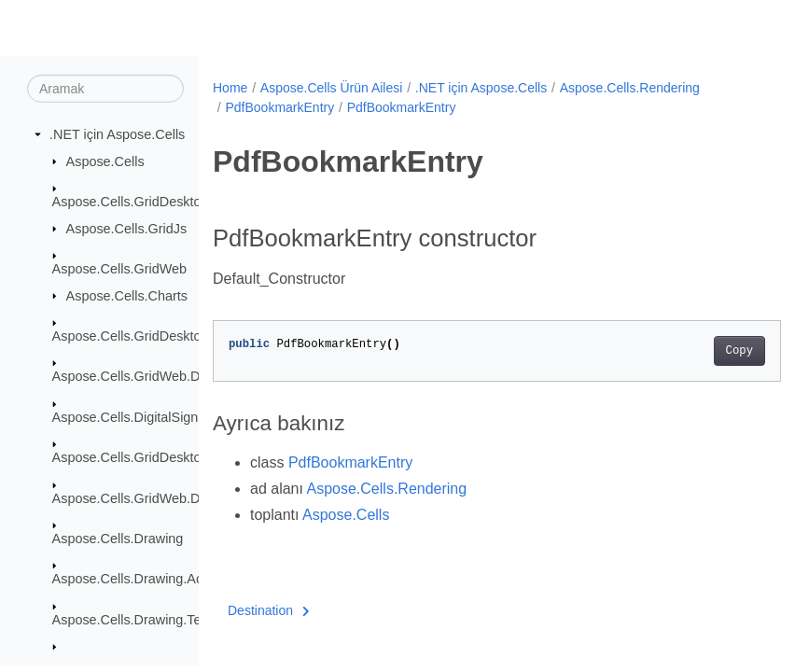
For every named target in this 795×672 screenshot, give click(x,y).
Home (230, 88)
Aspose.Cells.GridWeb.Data (136, 376)
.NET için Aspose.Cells (117, 134)
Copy (698, 351)
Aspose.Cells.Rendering (630, 88)
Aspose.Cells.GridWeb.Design (142, 497)
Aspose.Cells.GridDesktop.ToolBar (155, 457)
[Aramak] (105, 89)
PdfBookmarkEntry (279, 107)
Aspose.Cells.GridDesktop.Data (146, 336)
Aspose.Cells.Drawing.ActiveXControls (167, 579)
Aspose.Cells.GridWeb (120, 269)
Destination (269, 610)
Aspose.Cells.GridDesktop (131, 202)
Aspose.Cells (105, 161)
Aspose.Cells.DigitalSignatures (144, 417)
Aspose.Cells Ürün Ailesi (332, 88)
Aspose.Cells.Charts (127, 295)
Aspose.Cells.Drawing (118, 539)
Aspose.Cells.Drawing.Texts (135, 620)
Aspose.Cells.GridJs (127, 228)
